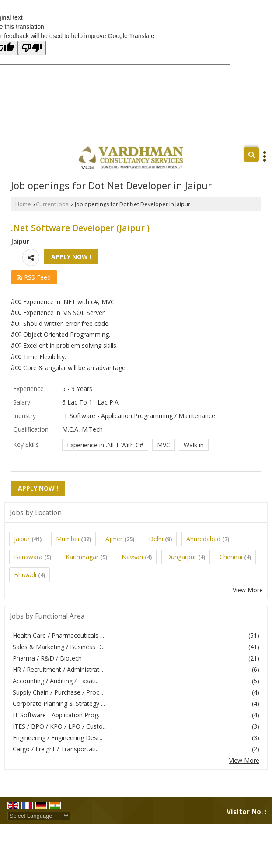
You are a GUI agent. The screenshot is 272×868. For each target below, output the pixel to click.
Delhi (156, 539)
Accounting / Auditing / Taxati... (56, 681)
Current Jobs (52, 204)
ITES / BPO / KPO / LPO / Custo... (60, 726)
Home (23, 204)
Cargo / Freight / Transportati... (56, 749)
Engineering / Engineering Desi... (58, 738)
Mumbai (68, 539)
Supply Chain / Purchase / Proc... (58, 692)
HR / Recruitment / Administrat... (58, 669)
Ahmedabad (203, 539)
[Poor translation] (32, 48)
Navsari (132, 557)
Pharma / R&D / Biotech (47, 658)
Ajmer (114, 539)
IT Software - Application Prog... (57, 715)
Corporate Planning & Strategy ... (59, 704)
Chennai (231, 557)
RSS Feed (34, 277)
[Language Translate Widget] (39, 816)
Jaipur (22, 539)
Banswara (28, 557)
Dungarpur (181, 557)
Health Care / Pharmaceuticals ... (58, 635)
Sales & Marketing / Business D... (59, 647)
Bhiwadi (25, 575)
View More (248, 590)
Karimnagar (82, 557)
